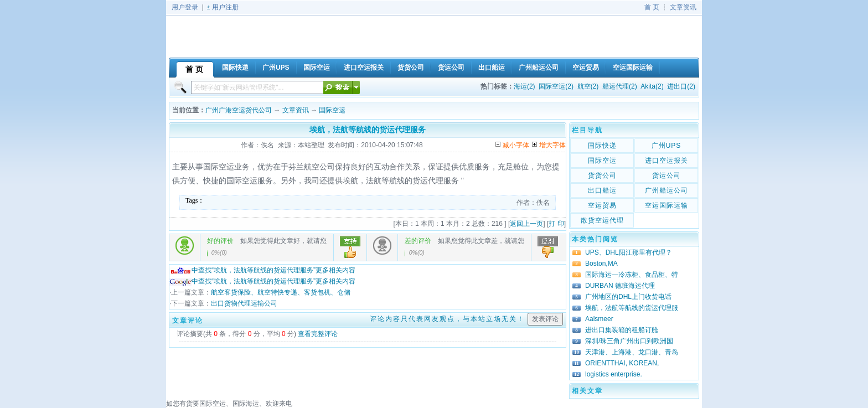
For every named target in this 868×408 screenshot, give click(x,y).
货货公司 (602, 175)
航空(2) (588, 86)
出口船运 (602, 190)
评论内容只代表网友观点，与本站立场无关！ (447, 319)
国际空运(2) (556, 86)
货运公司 (666, 175)
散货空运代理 (602, 220)
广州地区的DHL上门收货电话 (628, 297)
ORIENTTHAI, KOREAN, (622, 363)
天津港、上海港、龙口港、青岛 (632, 352)
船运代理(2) (620, 86)
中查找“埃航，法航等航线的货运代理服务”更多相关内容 (262, 270)
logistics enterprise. (614, 374)
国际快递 (602, 146)
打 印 (556, 224)
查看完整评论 (318, 334)
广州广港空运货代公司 (239, 110)
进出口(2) (681, 86)
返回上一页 (526, 224)
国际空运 (332, 110)
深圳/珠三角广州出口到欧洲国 (629, 341)
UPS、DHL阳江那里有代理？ (629, 252)
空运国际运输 (666, 205)
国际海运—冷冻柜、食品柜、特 (632, 275)
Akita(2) (652, 86)
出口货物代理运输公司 (244, 303)
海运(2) (525, 86)
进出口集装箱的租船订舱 (622, 330)
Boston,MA (601, 264)
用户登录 (185, 7)
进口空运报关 (666, 161)
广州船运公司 (666, 190)
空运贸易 (602, 205)
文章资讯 (683, 7)
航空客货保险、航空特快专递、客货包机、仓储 (281, 292)
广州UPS (666, 146)
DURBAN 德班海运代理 (620, 286)
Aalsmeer (599, 319)
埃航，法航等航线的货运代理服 (632, 308)
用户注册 (225, 7)
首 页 (652, 7)
